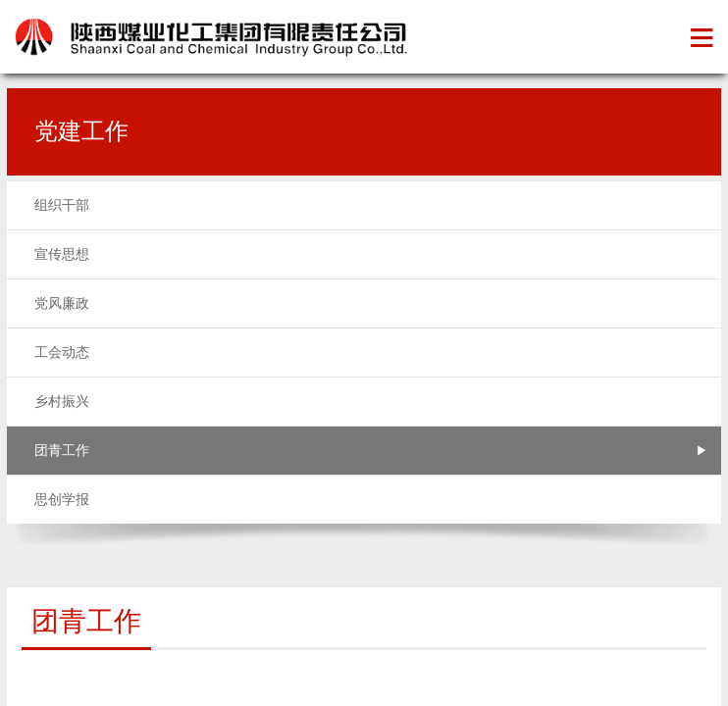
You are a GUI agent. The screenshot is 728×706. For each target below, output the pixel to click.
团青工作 (62, 451)
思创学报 (62, 500)
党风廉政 (62, 303)
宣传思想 (62, 254)
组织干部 (62, 205)
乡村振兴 (62, 402)
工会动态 (62, 353)
